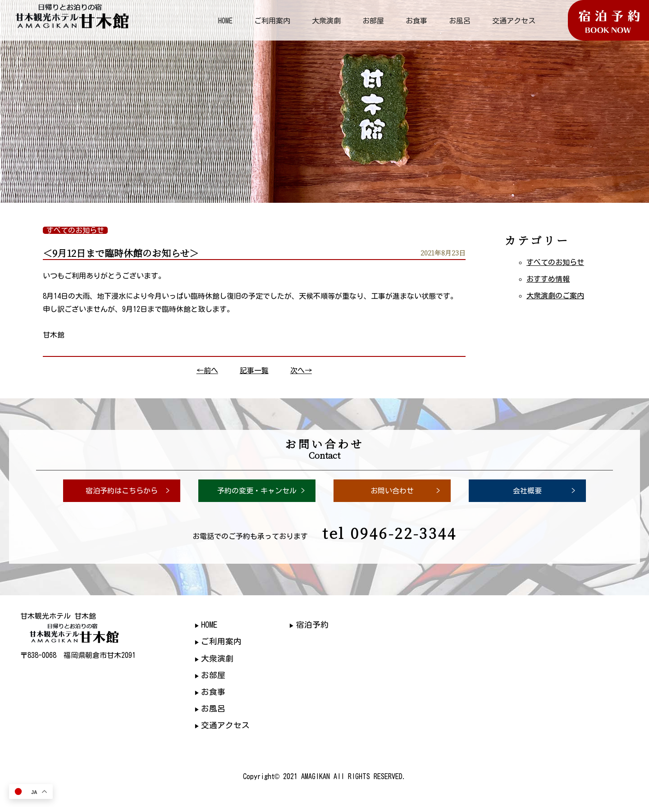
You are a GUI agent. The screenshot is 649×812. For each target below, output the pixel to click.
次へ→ (301, 370)
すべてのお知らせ (555, 262)
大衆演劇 (326, 21)
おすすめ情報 (548, 279)
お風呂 (460, 21)
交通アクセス (514, 21)
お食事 (416, 21)
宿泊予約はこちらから (122, 491)
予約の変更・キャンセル (257, 491)
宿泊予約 (312, 625)
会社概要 (527, 491)
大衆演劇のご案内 (555, 296)
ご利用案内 (272, 21)
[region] (324, 101)
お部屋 (373, 21)
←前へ (207, 370)
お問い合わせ (392, 491)
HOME (225, 21)
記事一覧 (254, 370)
